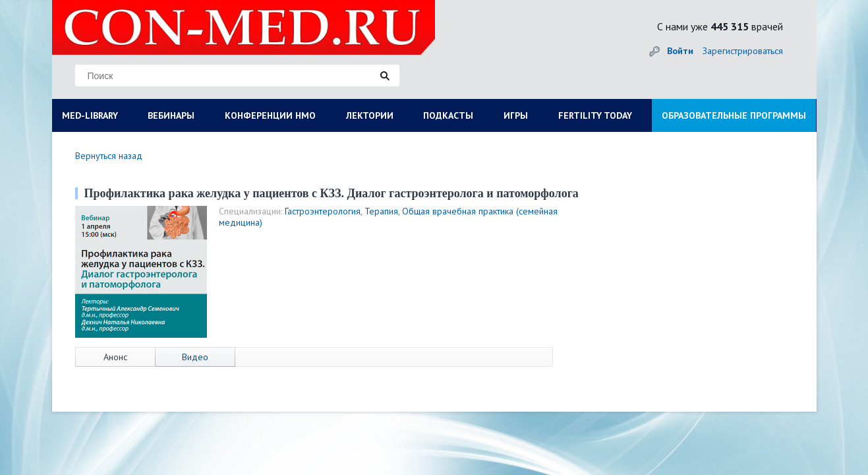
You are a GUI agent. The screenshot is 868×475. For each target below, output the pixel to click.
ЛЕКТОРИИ (370, 115)
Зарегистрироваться (743, 51)
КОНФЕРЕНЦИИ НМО (270, 115)
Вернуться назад (109, 156)
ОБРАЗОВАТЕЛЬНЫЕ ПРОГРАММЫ (734, 115)
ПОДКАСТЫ (448, 115)
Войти (680, 51)
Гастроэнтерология (323, 211)
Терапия (381, 211)
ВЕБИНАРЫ (171, 115)
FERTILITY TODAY (595, 115)
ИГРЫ (516, 115)
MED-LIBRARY (90, 115)
